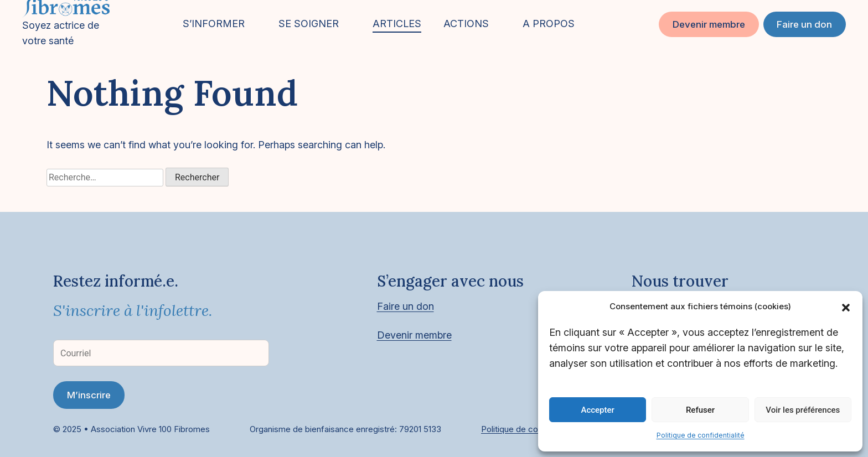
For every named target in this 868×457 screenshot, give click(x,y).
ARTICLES (397, 24)
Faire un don (804, 24)
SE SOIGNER (309, 24)
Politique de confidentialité (701, 435)
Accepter (597, 410)
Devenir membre (709, 24)
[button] (846, 307)
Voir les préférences (803, 410)
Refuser (700, 410)
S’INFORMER (214, 24)
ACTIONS (466, 24)
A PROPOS (549, 24)
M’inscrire (89, 395)
